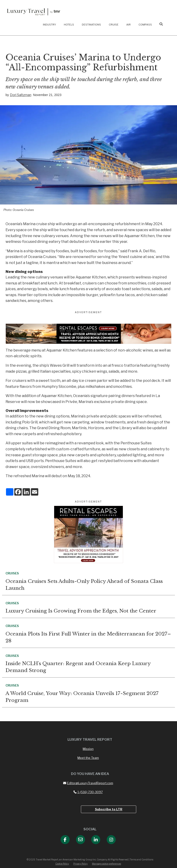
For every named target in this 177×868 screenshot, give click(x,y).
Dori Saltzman (21, 95)
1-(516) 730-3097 (88, 792)
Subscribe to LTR (109, 809)
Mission (88, 749)
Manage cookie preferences (106, 864)
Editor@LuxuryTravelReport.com (88, 783)
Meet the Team (88, 758)
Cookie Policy (62, 864)
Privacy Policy (80, 864)
